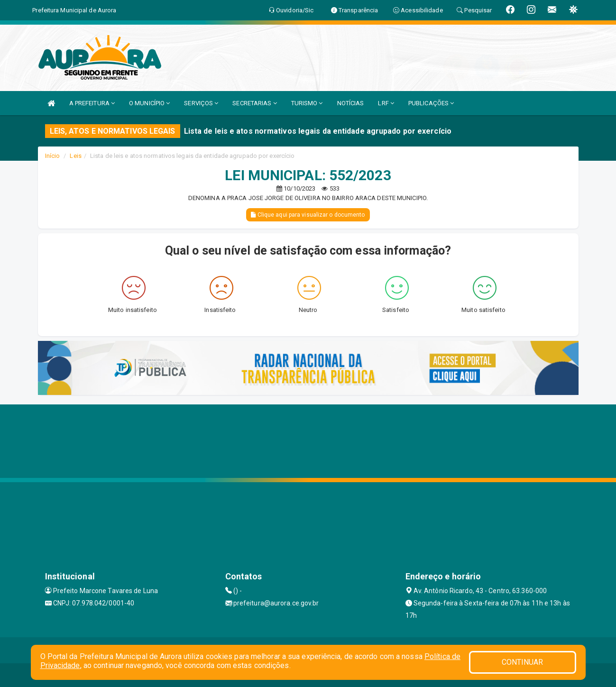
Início (53, 156)
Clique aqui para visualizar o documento (308, 215)
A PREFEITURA (92, 103)
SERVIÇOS (201, 103)
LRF (386, 103)
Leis (75, 156)
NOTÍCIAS (351, 103)
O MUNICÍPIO (149, 103)
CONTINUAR (523, 662)
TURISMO (307, 103)
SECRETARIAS (254, 103)
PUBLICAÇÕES (431, 103)
